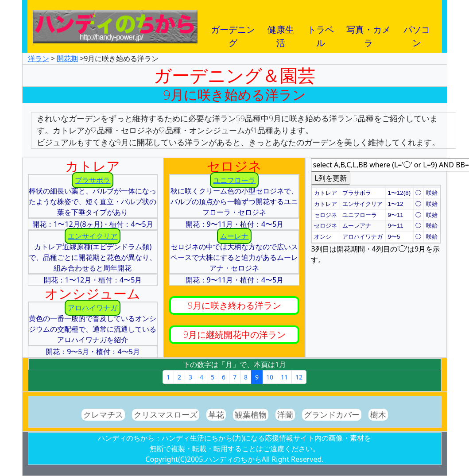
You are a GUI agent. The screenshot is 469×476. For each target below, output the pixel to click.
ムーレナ (234, 236)
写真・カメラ (368, 33)
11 (284, 377)
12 (299, 377)
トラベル (321, 33)
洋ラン (39, 58)
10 (270, 377)
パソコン (417, 33)
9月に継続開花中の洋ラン (234, 335)
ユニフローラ (234, 180)
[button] (326, 187)
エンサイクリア (93, 236)
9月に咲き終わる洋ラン (234, 305)
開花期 (67, 58)
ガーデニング (233, 33)
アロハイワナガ (93, 308)
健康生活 (281, 33)
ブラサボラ (93, 180)
